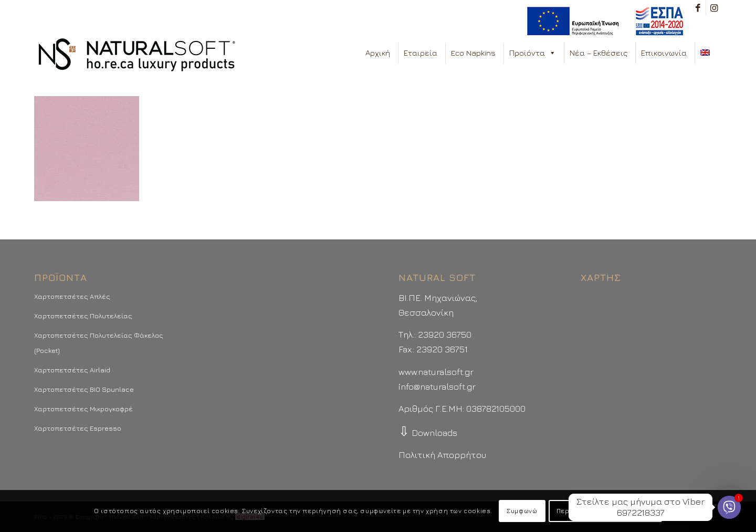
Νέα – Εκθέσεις (598, 53)
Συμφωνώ (522, 511)
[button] (552, 53)
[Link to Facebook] (698, 8)
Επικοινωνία (664, 53)
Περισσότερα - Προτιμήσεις (605, 511)
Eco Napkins (473, 53)
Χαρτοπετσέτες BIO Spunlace (84, 389)
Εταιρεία (421, 53)
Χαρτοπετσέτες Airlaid (72, 370)
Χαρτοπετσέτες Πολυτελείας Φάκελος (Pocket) (99, 342)
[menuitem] (602, 21)
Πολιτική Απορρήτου (442, 455)
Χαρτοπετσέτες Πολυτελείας (83, 316)
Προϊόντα (533, 53)
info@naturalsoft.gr (437, 387)
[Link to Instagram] (714, 8)
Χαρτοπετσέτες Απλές (72, 296)
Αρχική (378, 53)
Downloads (428, 433)
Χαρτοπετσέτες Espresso (78, 428)
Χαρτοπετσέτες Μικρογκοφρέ (83, 409)
